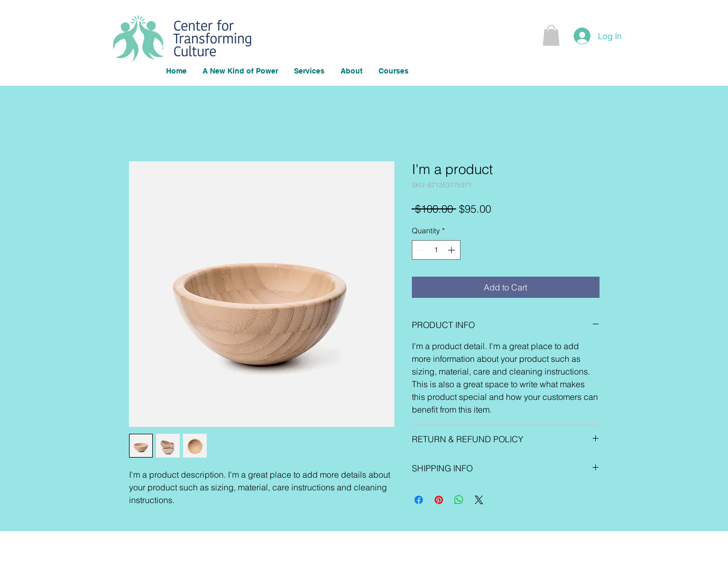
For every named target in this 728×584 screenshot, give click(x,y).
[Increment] (452, 250)
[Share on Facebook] (419, 500)
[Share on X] (479, 500)
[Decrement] (420, 250)
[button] (551, 35)
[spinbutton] (436, 250)
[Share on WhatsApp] (459, 500)
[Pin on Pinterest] (439, 500)
